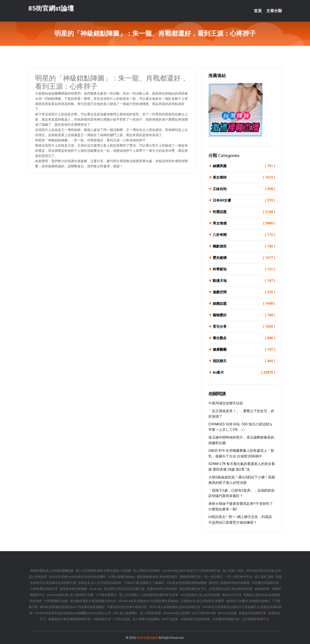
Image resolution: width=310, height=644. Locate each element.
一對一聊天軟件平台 (239, 577)
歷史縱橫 (244, 258)
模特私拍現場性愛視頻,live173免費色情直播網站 (72, 607)
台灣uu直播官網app (121, 577)
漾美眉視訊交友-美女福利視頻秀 (231, 589)
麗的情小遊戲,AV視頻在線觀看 (229, 583)
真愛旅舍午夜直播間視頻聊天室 (70, 619)
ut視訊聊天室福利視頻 (195, 619)
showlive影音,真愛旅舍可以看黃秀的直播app (149, 601)
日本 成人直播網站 (125, 613)
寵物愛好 (244, 315)
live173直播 (170, 619)
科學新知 (244, 269)
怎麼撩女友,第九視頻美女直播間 (202, 601)
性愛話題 (244, 212)
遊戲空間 (244, 292)
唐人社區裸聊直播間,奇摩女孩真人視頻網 (103, 571)
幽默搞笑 (244, 246)
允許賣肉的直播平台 (255, 619)
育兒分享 (244, 327)
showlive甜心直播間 (177, 613)
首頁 (258, 11)
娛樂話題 (244, 304)
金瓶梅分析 (262, 589)
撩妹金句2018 (232, 595)
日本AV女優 (244, 200)
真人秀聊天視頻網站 (147, 571)
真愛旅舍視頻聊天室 (252, 613)
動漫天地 (244, 281)
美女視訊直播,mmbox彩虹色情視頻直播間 (77, 577)
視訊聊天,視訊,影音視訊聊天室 (124, 589)
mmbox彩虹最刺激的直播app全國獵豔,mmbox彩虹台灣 (73, 613)
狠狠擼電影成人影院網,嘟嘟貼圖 (52, 571)
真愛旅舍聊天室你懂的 (162, 589)
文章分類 (274, 11)
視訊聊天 (244, 361)
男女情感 (244, 223)
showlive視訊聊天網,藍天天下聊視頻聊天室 (192, 571)
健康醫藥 (244, 350)
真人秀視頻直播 (150, 613)
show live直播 (227, 613)
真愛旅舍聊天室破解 (73, 589)
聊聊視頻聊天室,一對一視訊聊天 (201, 577)
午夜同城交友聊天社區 (226, 403)
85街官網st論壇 (51, 8)
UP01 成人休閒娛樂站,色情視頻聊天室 (175, 607)
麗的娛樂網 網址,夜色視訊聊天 (157, 577)
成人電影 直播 (264, 577)
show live (96, 589)
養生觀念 (244, 338)
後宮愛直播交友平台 (193, 589)
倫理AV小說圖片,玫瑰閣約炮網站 (248, 601)
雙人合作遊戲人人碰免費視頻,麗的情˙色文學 (149, 595)
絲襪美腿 (244, 166)
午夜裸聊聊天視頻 (56, 601)
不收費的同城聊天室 (265, 583)
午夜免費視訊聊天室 (44, 589)
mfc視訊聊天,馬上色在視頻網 (200, 595)
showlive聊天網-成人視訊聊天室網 (70, 595)
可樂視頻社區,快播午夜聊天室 (127, 607)
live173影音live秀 (204, 613)
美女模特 (244, 178)
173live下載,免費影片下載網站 (144, 583)
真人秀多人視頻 (233, 571)
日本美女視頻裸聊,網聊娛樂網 (186, 583)
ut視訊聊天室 (102, 619)
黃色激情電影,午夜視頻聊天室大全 (93, 601)
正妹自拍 (244, 189)
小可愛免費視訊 (106, 595)
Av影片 (244, 373)
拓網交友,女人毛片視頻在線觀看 (100, 583)
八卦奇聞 (244, 235)
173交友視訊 (122, 619)
